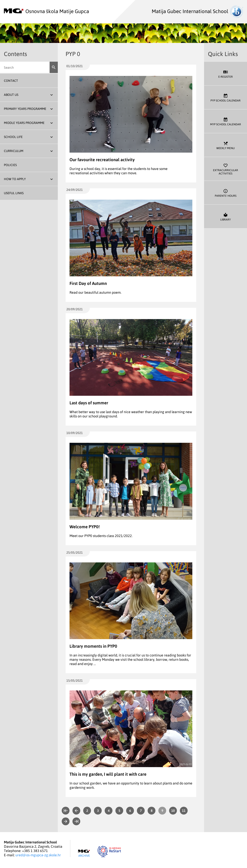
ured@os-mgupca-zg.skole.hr (38, 855)
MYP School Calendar (226, 121)
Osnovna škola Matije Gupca (46, 11)
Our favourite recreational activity (102, 160)
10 (173, 811)
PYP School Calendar (226, 97)
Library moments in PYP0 (93, 646)
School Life (13, 137)
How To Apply (15, 179)
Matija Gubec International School (197, 11)
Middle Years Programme (24, 123)
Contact (11, 81)
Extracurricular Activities (226, 169)
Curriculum (14, 151)
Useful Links (14, 193)
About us (11, 95)
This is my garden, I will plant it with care (108, 774)
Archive (84, 853)
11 (184, 811)
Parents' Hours (226, 193)
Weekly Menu (226, 145)
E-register (226, 74)
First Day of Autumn (88, 283)
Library (226, 217)
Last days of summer (89, 403)
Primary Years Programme (25, 109)
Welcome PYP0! (85, 527)
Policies (10, 165)
